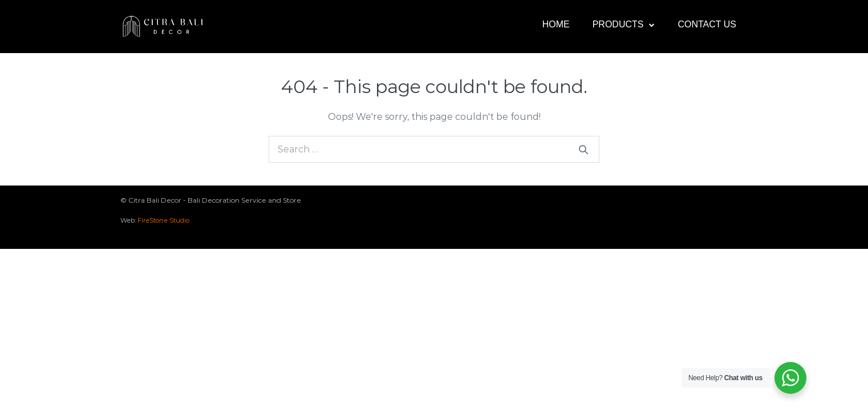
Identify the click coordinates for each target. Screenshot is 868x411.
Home (556, 24)
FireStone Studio (163, 220)
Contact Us (707, 24)
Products (624, 25)
